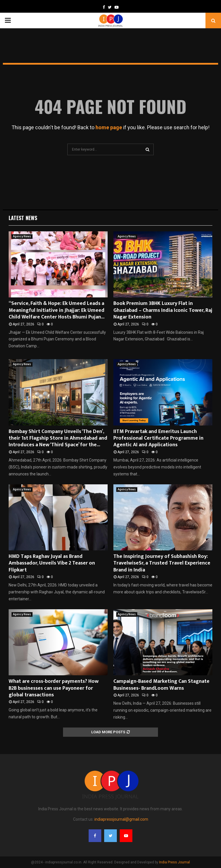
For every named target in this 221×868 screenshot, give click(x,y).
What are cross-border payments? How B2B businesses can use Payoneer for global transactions (54, 688)
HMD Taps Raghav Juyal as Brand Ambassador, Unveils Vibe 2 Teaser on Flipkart (52, 563)
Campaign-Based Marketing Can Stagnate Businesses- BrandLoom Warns (161, 685)
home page (109, 127)
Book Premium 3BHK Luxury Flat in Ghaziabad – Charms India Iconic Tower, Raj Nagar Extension (163, 310)
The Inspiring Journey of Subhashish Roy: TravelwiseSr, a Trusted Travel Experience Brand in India (162, 563)
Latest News (23, 218)
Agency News (22, 236)
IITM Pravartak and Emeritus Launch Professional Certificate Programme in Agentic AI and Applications (158, 438)
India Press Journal (175, 862)
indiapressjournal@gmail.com (121, 819)
